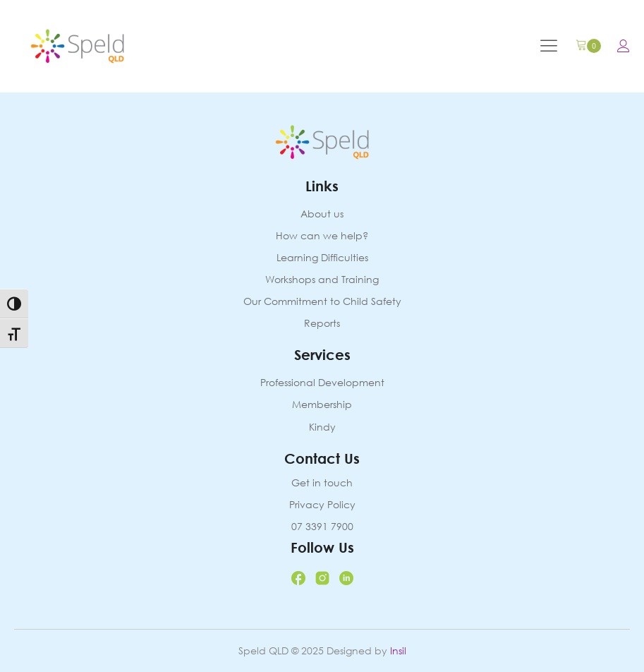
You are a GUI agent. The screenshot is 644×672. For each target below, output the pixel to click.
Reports (322, 324)
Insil (398, 650)
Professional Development (322, 383)
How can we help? (322, 236)
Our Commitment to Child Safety (322, 302)
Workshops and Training (322, 280)
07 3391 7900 (322, 527)
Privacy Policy (322, 505)
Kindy (322, 427)
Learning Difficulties (322, 258)
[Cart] (588, 46)
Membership (322, 405)
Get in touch (322, 483)
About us (322, 214)
